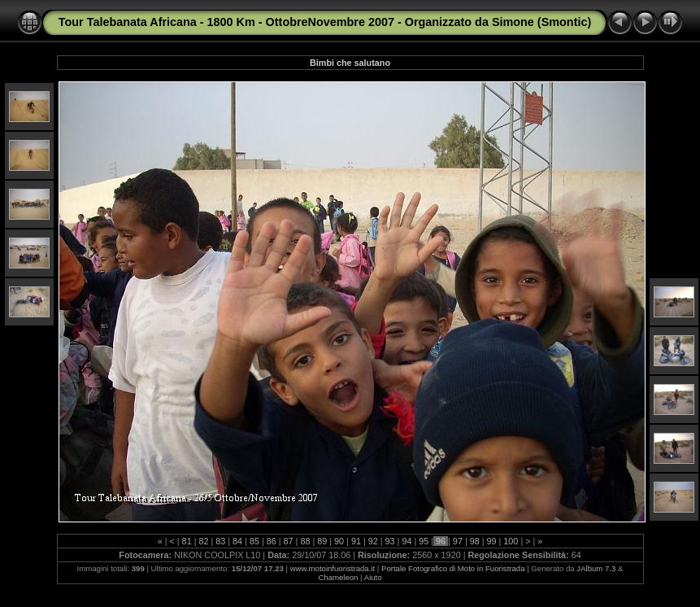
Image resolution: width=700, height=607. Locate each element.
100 (511, 541)
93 (390, 541)
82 (203, 541)
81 (187, 541)
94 (407, 541)
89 (322, 541)
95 (424, 541)
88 (305, 541)
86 (272, 541)
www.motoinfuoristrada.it (333, 568)
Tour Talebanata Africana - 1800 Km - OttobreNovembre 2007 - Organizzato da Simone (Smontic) (325, 22)
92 (373, 541)
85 (254, 541)
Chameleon (338, 577)
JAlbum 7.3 (596, 568)
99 (492, 541)
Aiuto (373, 577)
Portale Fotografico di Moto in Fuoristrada (453, 568)
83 (220, 541)
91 (356, 541)
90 (339, 541)
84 (237, 541)
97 (458, 541)
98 (475, 541)
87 (289, 541)
